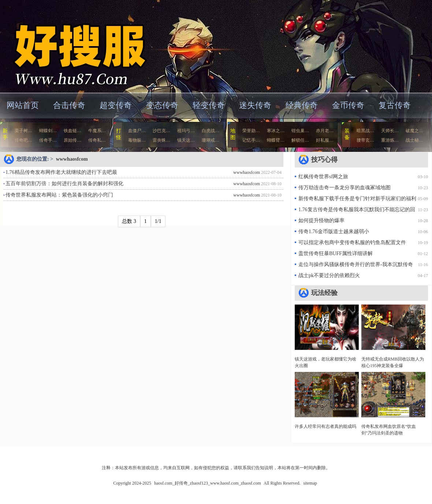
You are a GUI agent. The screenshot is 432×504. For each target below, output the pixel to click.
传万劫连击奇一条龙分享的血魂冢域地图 (345, 188)
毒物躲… (137, 140)
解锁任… (300, 140)
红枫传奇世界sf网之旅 (323, 177)
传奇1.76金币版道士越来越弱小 (334, 232)
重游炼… (390, 140)
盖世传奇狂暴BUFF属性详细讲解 (336, 253)
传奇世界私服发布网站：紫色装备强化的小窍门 (59, 195)
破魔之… (414, 131)
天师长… (390, 131)
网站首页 (23, 105)
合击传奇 (69, 105)
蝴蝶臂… (276, 140)
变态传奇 (162, 105)
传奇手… (48, 140)
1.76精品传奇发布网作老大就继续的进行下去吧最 (61, 172)
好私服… (325, 140)
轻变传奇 (209, 105)
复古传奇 (395, 105)
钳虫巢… (300, 131)
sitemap (310, 483)
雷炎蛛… (161, 140)
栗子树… (23, 131)
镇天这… (186, 140)
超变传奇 (116, 105)
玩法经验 (324, 293)
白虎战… (211, 131)
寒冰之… (276, 131)
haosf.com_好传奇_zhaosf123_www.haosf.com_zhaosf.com (71, 46)
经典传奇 (302, 105)
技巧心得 (324, 160)
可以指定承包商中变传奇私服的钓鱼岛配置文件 (352, 242)
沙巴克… (161, 131)
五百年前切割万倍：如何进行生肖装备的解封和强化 (64, 184)
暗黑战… (365, 131)
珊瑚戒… (211, 140)
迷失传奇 (255, 105)
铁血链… (72, 131)
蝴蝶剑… (48, 131)
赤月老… (325, 131)
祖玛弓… (186, 131)
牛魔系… (97, 131)
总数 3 (129, 221)
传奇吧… (23, 140)
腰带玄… (365, 140)
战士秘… (414, 140)
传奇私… (97, 140)
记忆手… (251, 140)
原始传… (72, 140)
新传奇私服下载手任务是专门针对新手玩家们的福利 (357, 199)
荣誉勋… (251, 131)
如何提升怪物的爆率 (321, 221)
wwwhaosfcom (72, 159)
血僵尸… (137, 131)
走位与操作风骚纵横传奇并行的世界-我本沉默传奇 (356, 264)
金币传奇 (348, 105)
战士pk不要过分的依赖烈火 (329, 275)
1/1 (158, 221)
